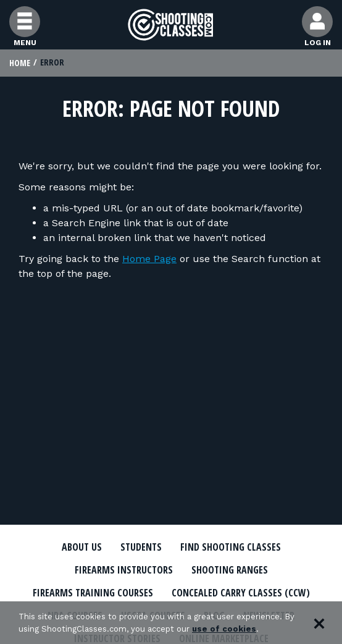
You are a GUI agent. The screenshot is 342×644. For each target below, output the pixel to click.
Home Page (149, 259)
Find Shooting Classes (231, 548)
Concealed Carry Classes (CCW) (241, 593)
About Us (82, 548)
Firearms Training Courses (93, 593)
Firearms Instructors (124, 570)
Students (141, 548)
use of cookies (224, 629)
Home (20, 63)
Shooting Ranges (230, 570)
